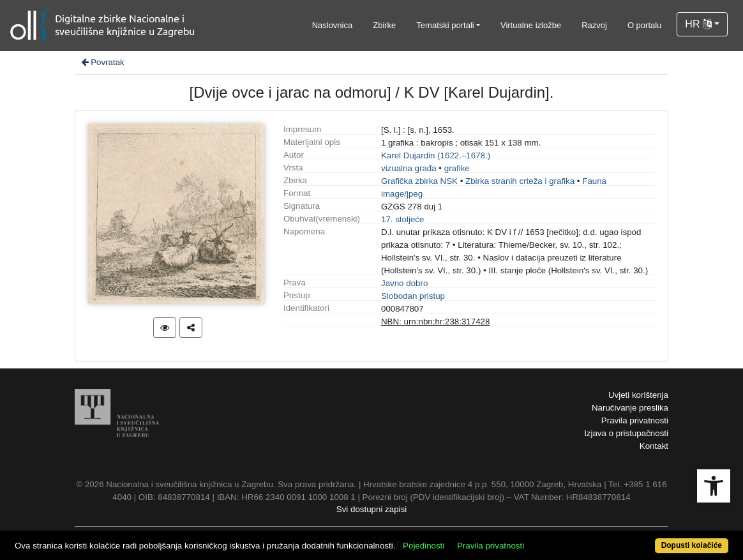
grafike (457, 168)
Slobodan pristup (413, 296)
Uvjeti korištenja (638, 395)
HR (698, 24)
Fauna (594, 181)
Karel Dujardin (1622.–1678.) (436, 155)
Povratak (102, 62)
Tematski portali (445, 25)
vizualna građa (409, 168)
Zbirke (384, 25)
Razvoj (594, 25)
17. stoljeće (402, 219)
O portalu (644, 25)
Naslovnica (333, 25)
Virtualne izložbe (531, 25)
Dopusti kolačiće (692, 545)
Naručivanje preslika (630, 408)
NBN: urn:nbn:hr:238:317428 (435, 322)
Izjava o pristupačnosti (626, 433)
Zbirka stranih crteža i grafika (520, 181)
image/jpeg (402, 194)
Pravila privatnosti (635, 420)
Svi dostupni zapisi (371, 509)
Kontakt (654, 446)
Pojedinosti (424, 546)
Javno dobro (404, 283)
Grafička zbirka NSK (419, 181)
